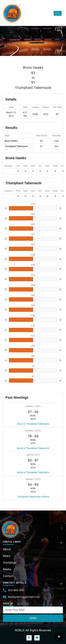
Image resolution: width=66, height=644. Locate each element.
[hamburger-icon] (58, 13)
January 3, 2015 (33, 479)
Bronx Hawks (11, 141)
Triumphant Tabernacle (16, 146)
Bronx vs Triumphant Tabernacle (33, 424)
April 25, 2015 (33, 455)
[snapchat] (37, 638)
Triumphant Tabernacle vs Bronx (33, 497)
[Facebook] (29, 638)
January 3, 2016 (33, 406)
